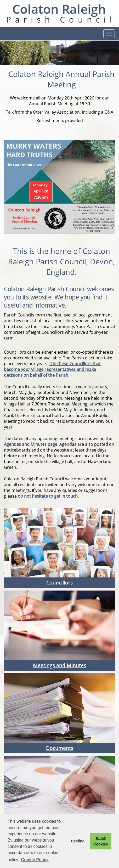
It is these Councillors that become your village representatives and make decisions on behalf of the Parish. (52, 369)
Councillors (59, 583)
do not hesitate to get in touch (48, 496)
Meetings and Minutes (59, 665)
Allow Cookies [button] (101, 841)
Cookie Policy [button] (35, 860)
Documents (60, 748)
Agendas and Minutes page (31, 444)
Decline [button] (78, 841)
